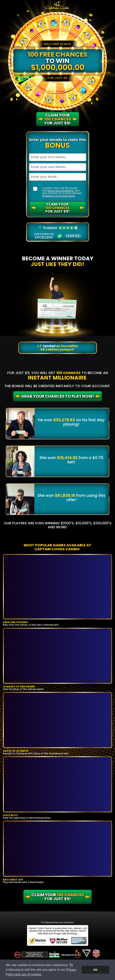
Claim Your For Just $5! (57, 208)
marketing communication (59, 196)
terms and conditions (60, 191)
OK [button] (95, 970)
